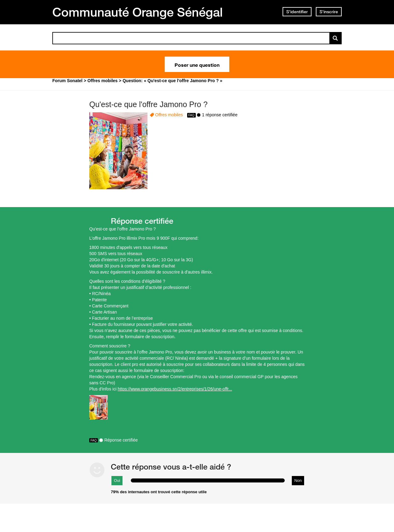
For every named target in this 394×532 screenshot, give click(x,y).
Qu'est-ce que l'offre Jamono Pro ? (148, 104)
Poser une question (197, 64)
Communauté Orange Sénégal (138, 12)
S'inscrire (329, 12)
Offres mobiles (169, 115)
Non (298, 480)
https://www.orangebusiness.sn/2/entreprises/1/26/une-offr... (175, 389)
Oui (117, 480)
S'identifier (297, 12)
